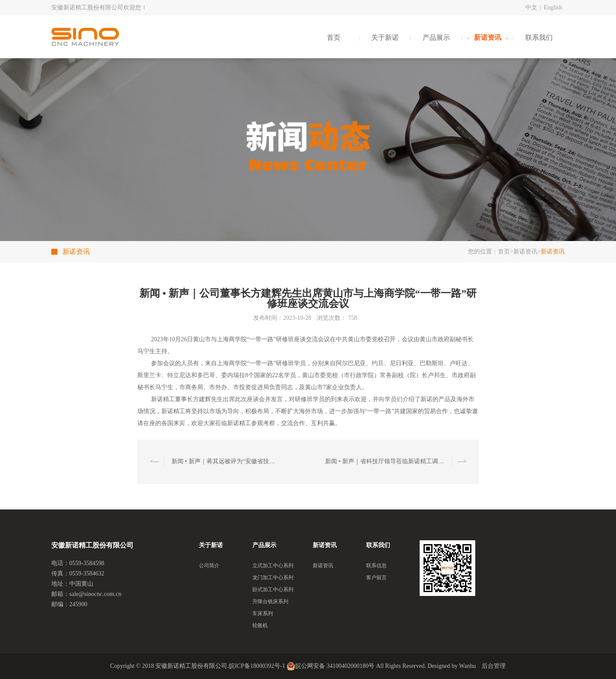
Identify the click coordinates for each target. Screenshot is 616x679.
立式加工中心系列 (273, 566)
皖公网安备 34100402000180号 (331, 666)
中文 (531, 7)
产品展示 (436, 37)
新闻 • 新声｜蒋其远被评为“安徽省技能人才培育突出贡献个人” (226, 461)
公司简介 (209, 566)
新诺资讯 (488, 37)
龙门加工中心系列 (273, 578)
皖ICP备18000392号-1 (257, 666)
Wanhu (467, 666)
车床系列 (263, 613)
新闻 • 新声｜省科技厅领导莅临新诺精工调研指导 (386, 461)
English (553, 7)
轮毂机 (260, 625)
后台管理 (494, 666)
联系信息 (376, 566)
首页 (334, 37)
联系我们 (539, 37)
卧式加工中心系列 (273, 590)
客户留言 (376, 578)
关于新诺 (385, 37)
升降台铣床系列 (270, 602)
